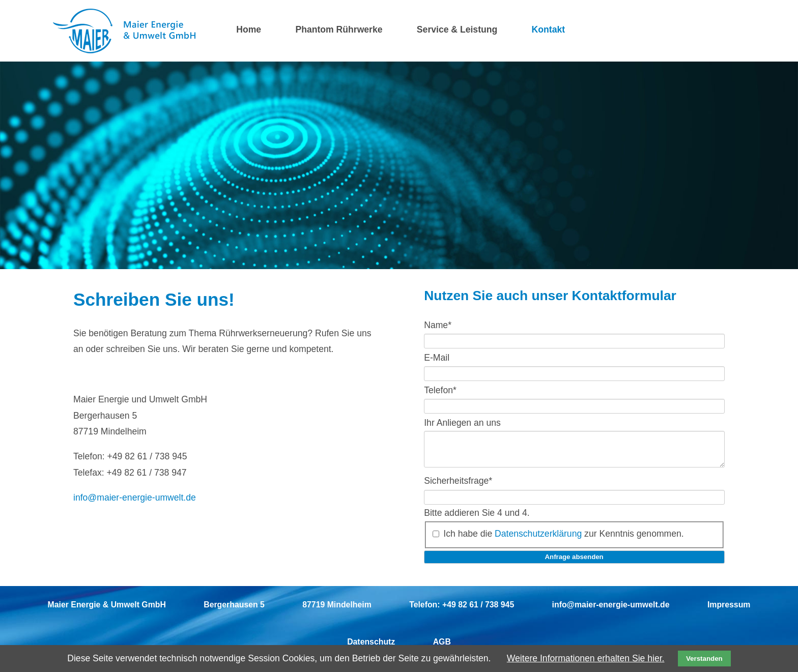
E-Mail (437, 357)
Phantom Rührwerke (339, 30)
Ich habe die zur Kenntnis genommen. (563, 540)
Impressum (729, 611)
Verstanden (704, 659)
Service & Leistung (457, 30)
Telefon (440, 390)
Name (438, 325)
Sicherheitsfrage (458, 487)
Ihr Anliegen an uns (462, 422)
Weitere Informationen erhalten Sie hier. (586, 658)
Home (249, 30)
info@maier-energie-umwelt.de (135, 498)
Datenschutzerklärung (538, 540)
